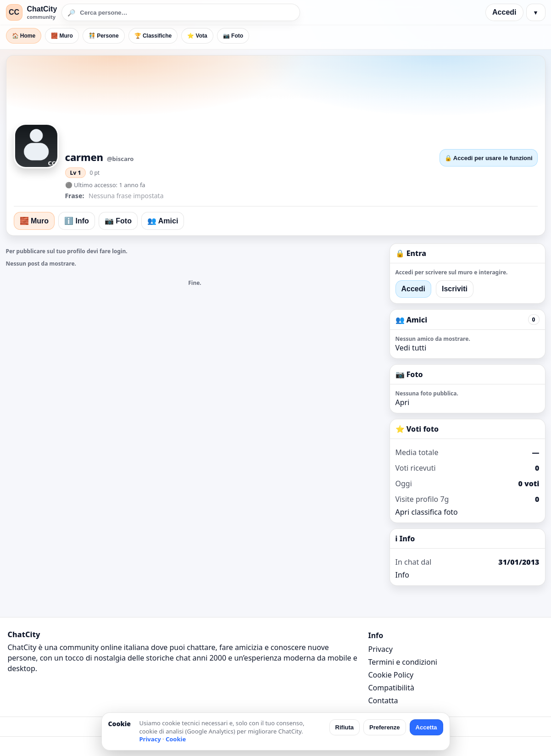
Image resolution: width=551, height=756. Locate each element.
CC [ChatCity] (14, 12)
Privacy (381, 649)
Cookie (176, 739)
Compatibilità (391, 688)
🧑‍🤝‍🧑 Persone (104, 36)
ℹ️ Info (77, 221)
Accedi (504, 12)
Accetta (426, 727)
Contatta (383, 700)
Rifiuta (345, 727)
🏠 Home (24, 36)
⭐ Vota (197, 36)
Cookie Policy (391, 675)
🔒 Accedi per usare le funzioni (489, 158)
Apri (403, 402)
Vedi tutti (411, 348)
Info (403, 575)
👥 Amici (163, 221)
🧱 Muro (62, 36)
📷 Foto (233, 36)
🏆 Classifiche (153, 36)
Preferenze (384, 727)
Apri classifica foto (427, 512)
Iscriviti (455, 289)
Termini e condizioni (403, 662)
